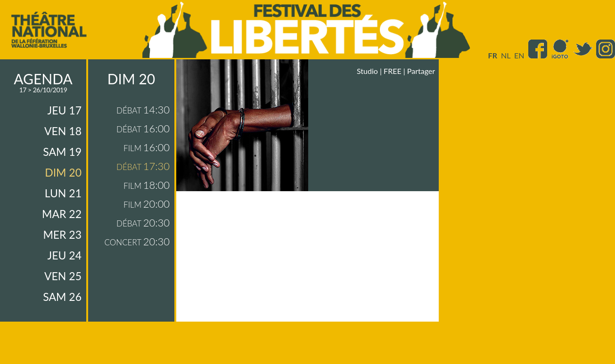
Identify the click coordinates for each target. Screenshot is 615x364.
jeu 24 (65, 255)
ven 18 (63, 131)
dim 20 (63, 172)
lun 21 (63, 193)
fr (493, 55)
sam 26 (62, 297)
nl (506, 55)
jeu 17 (65, 110)
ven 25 (63, 276)
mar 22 (62, 214)
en (519, 55)
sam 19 (62, 152)
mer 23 (62, 235)
